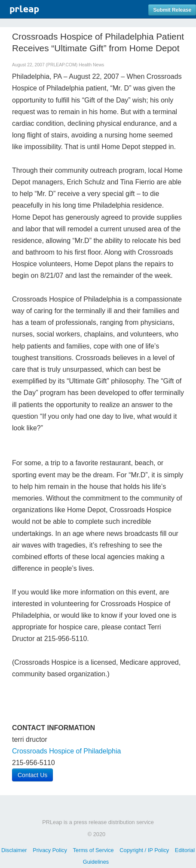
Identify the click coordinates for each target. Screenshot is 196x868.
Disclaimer (14, 850)
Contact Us (32, 775)
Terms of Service (93, 850)
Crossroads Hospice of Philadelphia (66, 751)
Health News (91, 65)
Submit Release (172, 10)
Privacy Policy (50, 850)
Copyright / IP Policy (144, 850)
